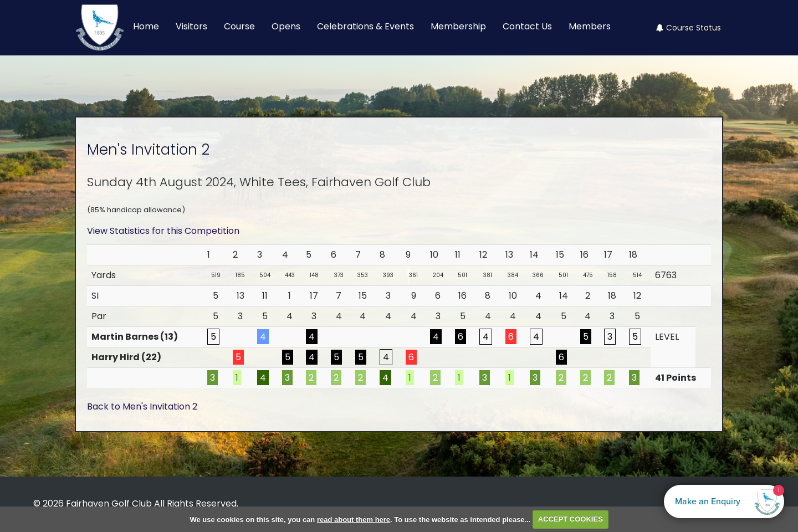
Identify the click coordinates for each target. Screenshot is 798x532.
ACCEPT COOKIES (571, 519)
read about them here (354, 519)
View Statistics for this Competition (163, 231)
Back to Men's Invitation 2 (142, 406)
